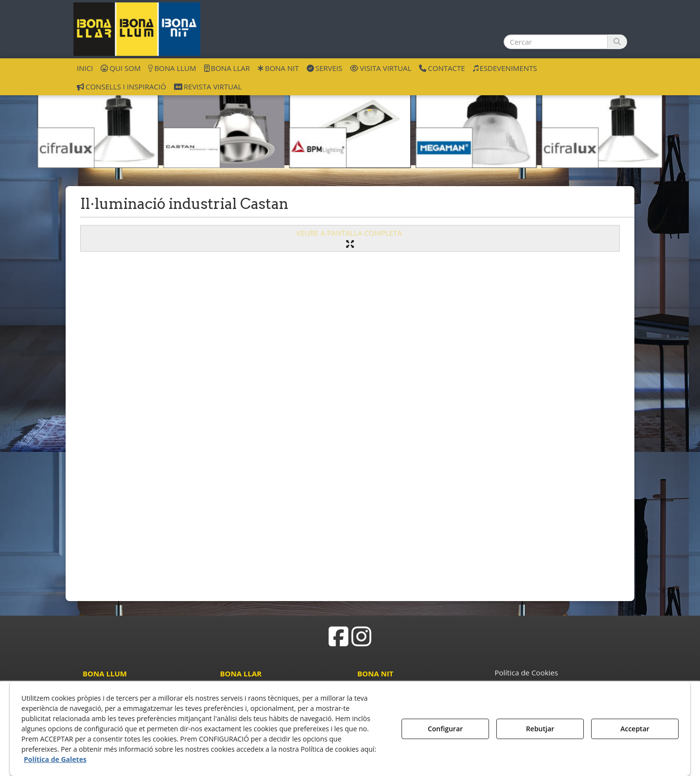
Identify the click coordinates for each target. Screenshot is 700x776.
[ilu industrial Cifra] (98, 125)
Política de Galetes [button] (55, 759)
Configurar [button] (445, 729)
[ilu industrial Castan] (224, 125)
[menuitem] (85, 68)
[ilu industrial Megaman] (476, 125)
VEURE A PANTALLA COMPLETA (350, 238)
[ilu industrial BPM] (350, 125)
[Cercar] (617, 42)
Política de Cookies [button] (526, 673)
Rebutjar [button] (540, 729)
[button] (137, 29)
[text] (556, 42)
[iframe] (350, 423)
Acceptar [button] (635, 729)
